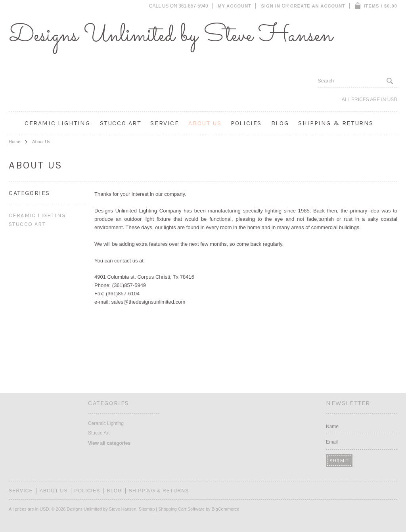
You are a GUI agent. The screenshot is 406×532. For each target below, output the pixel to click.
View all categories (109, 443)
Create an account (318, 6)
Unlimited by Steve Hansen (171, 36)
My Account (235, 6)
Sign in (271, 6)
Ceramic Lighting (57, 123)
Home (14, 142)
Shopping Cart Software (181, 509)
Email (332, 442)
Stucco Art (121, 123)
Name (332, 427)
